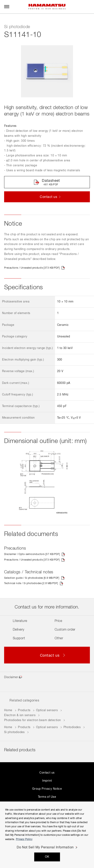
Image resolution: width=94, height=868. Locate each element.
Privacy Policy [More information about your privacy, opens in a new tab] (24, 839)
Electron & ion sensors (20, 715)
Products (24, 710)
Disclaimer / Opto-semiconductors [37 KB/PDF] (32, 554)
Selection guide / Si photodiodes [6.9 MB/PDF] (32, 578)
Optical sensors (47, 710)
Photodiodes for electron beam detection (32, 720)
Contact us (47, 773)
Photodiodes (72, 727)
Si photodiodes (14, 732)
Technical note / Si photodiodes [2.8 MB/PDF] (31, 583)
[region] (47, 835)
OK (47, 857)
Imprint (47, 781)
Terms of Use (47, 797)
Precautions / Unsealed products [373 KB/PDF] (32, 268)
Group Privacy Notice (47, 789)
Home (8, 710)
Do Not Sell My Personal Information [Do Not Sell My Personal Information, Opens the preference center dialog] (45, 848)
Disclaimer (11, 677)
